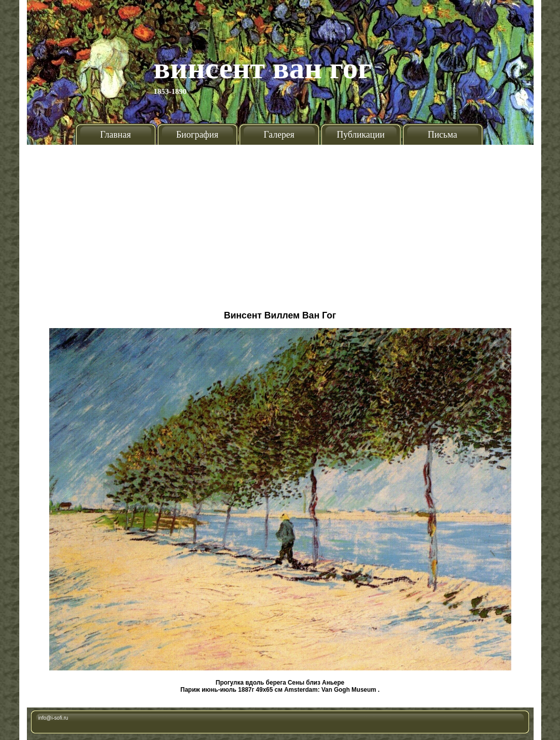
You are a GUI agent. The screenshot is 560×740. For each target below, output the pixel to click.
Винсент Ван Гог (263, 68)
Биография (197, 135)
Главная (115, 135)
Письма (442, 135)
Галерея (279, 135)
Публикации (360, 135)
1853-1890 (170, 91)
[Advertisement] (280, 223)
